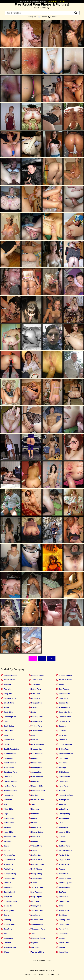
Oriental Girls (37, 846)
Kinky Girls (8, 809)
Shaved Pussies (10, 901)
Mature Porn (9, 823)
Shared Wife (64, 897)
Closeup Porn (64, 721)
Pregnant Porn (65, 860)
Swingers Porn (37, 924)
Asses (61, 684)
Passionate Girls (65, 850)
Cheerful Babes (65, 717)
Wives (6, 952)
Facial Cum (8, 758)
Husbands (8, 800)
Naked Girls (63, 827)
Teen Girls (8, 929)
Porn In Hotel (37, 860)
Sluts (61, 906)
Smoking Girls (37, 910)
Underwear (63, 934)
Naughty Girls (64, 832)
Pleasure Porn (10, 860)
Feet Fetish (63, 758)
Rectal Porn (63, 874)
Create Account (53, 1)
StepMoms (36, 915)
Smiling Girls (9, 910)
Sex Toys (62, 892)
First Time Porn (10, 763)
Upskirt (62, 938)
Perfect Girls (36, 855)
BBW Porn (35, 694)
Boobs (6, 707)
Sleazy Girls (9, 906)
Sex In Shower (37, 887)
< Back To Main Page (42, 8)
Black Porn (63, 698)
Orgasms (62, 841)
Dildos (6, 744)
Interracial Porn (38, 800)
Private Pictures (38, 864)
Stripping (8, 920)
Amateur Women (65, 680)
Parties (34, 850)
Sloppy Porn (36, 906)
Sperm (6, 915)
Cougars (62, 726)
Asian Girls (36, 684)
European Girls (10, 754)
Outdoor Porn (64, 846)
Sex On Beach (64, 887)
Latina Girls (63, 809)
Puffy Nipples (37, 869)
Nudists (62, 837)
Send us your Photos (39, 970)
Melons (34, 823)
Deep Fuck (63, 740)
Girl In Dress (64, 772)
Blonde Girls (9, 703)
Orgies (7, 846)
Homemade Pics (10, 791)
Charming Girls (10, 717)
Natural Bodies (37, 832)
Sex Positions (37, 892)
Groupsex (35, 781)
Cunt (33, 735)
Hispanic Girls (37, 786)
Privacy (42, 974)
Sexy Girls (8, 897)
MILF (61, 823)
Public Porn (9, 869)
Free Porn (63, 763)
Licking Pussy (64, 814)
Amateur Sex (36, 680)
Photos (53, 17)
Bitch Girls (36, 698)
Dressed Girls (37, 749)
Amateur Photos (65, 675)
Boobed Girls (64, 703)
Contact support (53, 974)
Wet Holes (35, 947)
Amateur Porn (9, 680)
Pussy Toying (37, 874)
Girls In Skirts (64, 777)
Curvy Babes (9, 740)
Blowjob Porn (37, 703)
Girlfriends (8, 777)
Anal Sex (7, 684)
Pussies (62, 869)
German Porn (37, 772)
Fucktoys (62, 767)
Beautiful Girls (65, 694)
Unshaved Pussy (38, 938)
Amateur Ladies (38, 675)
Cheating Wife (37, 717)
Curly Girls (63, 735)
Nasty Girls (8, 832)
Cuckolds (63, 731)
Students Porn (37, 920)
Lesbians (35, 814)
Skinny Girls (64, 901)
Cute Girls (35, 740)
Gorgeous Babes (11, 781)
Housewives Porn (66, 795)
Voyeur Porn (64, 943)
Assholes (8, 689)
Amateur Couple (10, 675)
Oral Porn (35, 841)
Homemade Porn (38, 791)
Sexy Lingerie (37, 897)
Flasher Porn (36, 763)
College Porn (37, 726)
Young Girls (64, 952)
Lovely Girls (9, 818)
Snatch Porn (64, 910)
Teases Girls (64, 924)
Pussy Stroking (10, 874)
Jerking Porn (64, 800)
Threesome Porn (38, 929)
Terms (27, 974)
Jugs (33, 804)
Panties (7, 850)
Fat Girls (35, 758)
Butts (33, 712)
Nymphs (7, 841)
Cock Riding (9, 726)
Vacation (7, 943)
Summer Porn (9, 924)
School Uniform (65, 878)
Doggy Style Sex (65, 744)
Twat (33, 934)
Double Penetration (12, 749)
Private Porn (64, 864)
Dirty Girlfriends (38, 744)
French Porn (9, 767)
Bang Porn (8, 694)
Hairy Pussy (64, 781)
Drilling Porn (64, 749)
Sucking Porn (64, 920)
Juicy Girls (63, 804)
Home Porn (63, 786)
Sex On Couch (10, 892)
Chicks (7, 721)
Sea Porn (7, 883)
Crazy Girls (8, 731)
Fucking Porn (37, 767)
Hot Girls (35, 795)
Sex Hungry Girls (66, 883)
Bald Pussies (64, 689)
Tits (5, 934)
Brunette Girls (64, 707)
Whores (62, 947)
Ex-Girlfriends (37, 754)
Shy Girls (35, 901)
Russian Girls (37, 878)
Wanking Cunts (10, 947)
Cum (6, 735)
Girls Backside (37, 777)
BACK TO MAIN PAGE (42, 961)
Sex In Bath (8, 887)
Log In (62, 1)
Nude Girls (36, 837)
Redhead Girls (10, 878)
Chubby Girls (37, 721)
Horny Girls (8, 795)
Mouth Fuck (36, 827)
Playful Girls (64, 855)
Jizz (5, 804)
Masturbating (64, 818)
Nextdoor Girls (10, 837)
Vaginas (34, 943)
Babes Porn (36, 689)
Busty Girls (8, 712)
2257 (34, 974)
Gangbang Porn (10, 772)
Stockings (63, 915)
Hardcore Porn (10, 786)
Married (34, 818)
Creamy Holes (37, 731)
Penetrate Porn (10, 855)
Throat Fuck (64, 929)
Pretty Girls (8, 864)
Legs (6, 814)
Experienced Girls (66, 754)
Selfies (34, 883)
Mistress (7, 827)
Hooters (62, 791)
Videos (43, 17)
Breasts (34, 707)
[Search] (42, 13)
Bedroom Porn (10, 698)
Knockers (35, 809)
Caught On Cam (65, 712)
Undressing (8, 938)
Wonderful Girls (38, 952)
